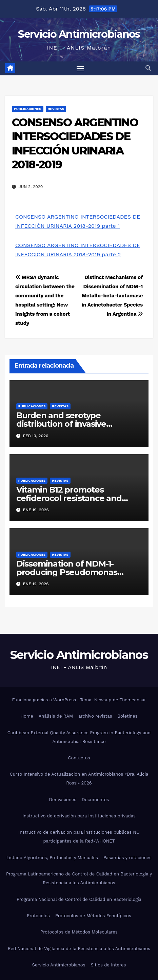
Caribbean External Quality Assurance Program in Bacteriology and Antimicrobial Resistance (79, 737)
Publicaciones (28, 109)
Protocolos (38, 916)
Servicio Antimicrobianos (79, 34)
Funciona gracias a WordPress (45, 700)
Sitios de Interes (108, 965)
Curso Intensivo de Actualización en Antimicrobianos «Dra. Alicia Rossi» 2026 (79, 779)
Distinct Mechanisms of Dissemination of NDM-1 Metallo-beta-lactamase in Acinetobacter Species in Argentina (112, 296)
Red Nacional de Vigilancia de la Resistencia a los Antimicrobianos (79, 949)
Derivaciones (63, 800)
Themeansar (133, 700)
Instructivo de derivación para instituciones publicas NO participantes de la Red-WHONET (79, 837)
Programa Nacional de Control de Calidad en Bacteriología (79, 899)
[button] (148, 68)
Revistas (56, 109)
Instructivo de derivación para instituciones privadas (79, 816)
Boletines (128, 716)
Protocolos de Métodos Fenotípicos (93, 916)
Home (27, 716)
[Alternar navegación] (80, 69)
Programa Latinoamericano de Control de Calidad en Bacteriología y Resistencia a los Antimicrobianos (79, 878)
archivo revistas (95, 716)
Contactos (79, 758)
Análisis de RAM (56, 716)
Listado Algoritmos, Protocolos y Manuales (52, 858)
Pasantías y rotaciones (127, 858)
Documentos (95, 800)
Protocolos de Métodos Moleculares (79, 932)
